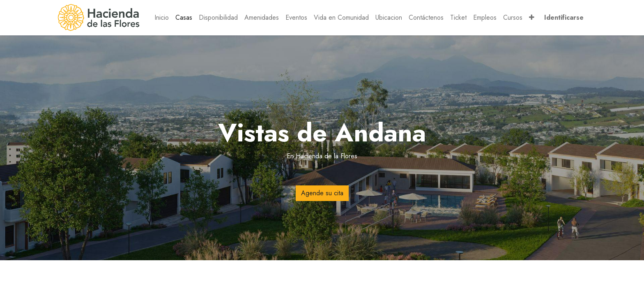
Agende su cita (322, 193)
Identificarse (564, 17)
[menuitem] (162, 18)
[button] (532, 18)
